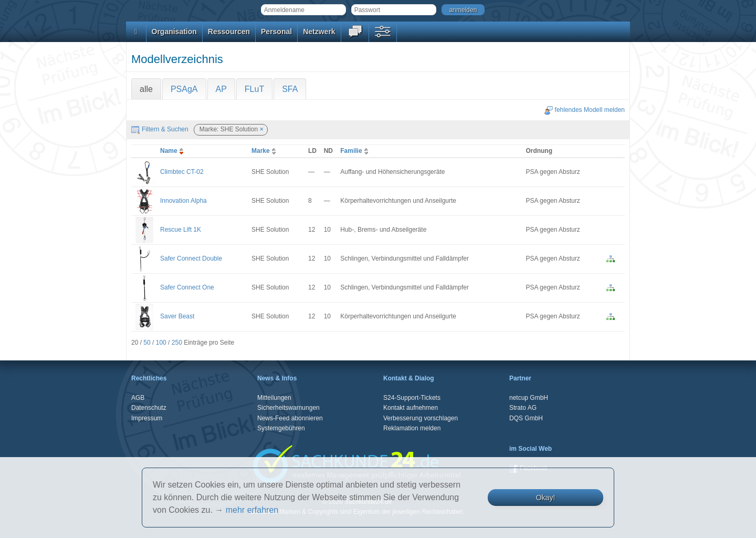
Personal (276, 32)
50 (147, 343)
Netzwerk (319, 32)
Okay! (546, 498)
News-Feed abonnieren (290, 418)
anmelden (463, 10)
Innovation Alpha (183, 201)
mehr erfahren (252, 510)
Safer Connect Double (191, 258)
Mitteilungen (274, 398)
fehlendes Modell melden (585, 110)
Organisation (174, 32)
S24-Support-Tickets (412, 398)
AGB (138, 398)
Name (173, 151)
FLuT (254, 89)
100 (161, 343)
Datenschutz (149, 408)
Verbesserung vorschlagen (421, 418)
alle (146, 89)
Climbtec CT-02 (182, 172)
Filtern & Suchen (160, 129)
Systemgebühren (281, 428)
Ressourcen (229, 32)
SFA (290, 89)
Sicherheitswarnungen (288, 408)
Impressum (147, 418)
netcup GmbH (529, 398)
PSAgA (184, 89)
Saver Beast (177, 316)
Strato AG (523, 408)
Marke (265, 151)
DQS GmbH (526, 418)
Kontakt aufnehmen (411, 408)
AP (221, 89)
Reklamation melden (412, 428)
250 (177, 343)
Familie (355, 151)
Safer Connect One (187, 287)
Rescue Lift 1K (181, 230)
